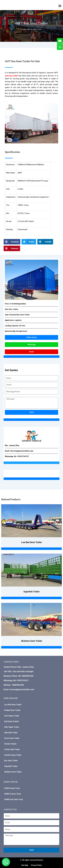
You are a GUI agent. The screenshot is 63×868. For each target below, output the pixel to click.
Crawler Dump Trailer (13, 755)
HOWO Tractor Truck (13, 794)
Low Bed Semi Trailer (13, 705)
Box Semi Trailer (11, 761)
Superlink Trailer (11, 766)
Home (24, 29)
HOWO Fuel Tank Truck (14, 799)
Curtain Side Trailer (12, 749)
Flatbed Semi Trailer (12, 710)
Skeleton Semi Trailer (13, 772)
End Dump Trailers (12, 721)
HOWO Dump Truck (12, 788)
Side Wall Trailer (11, 733)
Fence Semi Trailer (12, 738)
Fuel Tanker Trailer (12, 716)
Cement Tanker (10, 744)
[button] (60, 6)
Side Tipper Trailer (12, 727)
